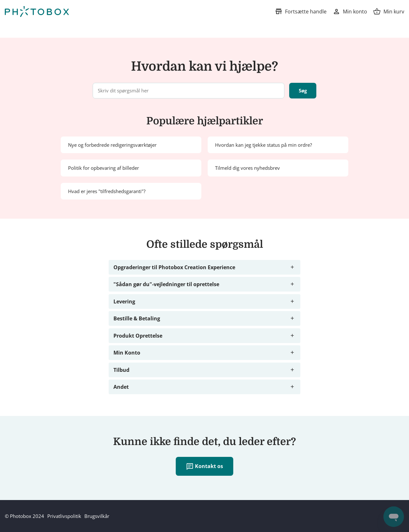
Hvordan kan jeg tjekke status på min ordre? (263, 145)
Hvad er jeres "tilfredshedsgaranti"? (107, 191)
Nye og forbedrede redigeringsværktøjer (112, 145)
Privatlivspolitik (64, 516)
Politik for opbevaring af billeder (104, 168)
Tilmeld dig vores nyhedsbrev (247, 168)
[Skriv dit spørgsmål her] (189, 91)
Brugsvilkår (97, 516)
